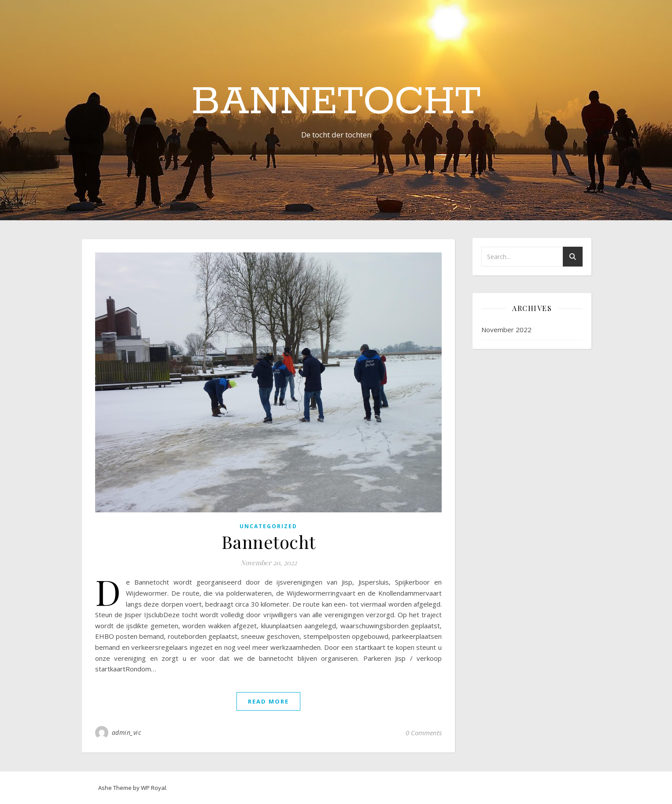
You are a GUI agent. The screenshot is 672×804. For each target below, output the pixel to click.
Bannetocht (336, 102)
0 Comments (424, 733)
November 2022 (506, 330)
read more (268, 701)
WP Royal (153, 788)
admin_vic (127, 732)
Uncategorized (268, 526)
